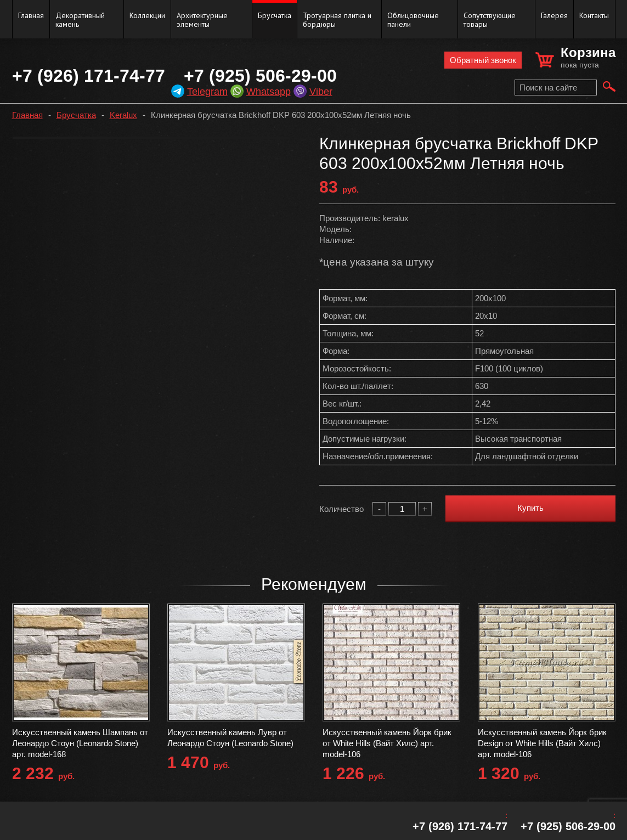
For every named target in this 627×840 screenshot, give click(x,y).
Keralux (123, 115)
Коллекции (147, 15)
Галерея (554, 15)
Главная (31, 15)
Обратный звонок (483, 60)
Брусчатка (275, 15)
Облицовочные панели (413, 20)
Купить (530, 508)
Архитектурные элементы (202, 20)
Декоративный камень (80, 20)
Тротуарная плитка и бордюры (337, 20)
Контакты (594, 15)
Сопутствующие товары (490, 20)
